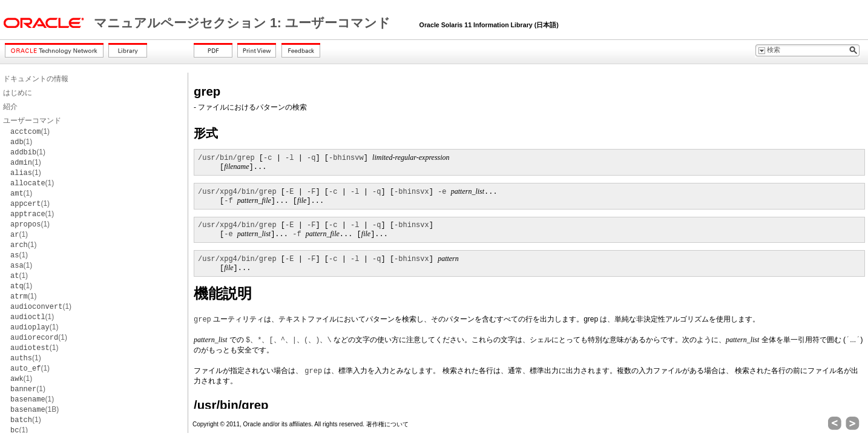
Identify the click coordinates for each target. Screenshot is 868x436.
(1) (30, 131)
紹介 (10, 107)
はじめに (18, 93)
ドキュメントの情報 (36, 79)
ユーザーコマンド (32, 121)
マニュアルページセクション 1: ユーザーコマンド (244, 23)
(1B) (35, 409)
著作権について (387, 424)
